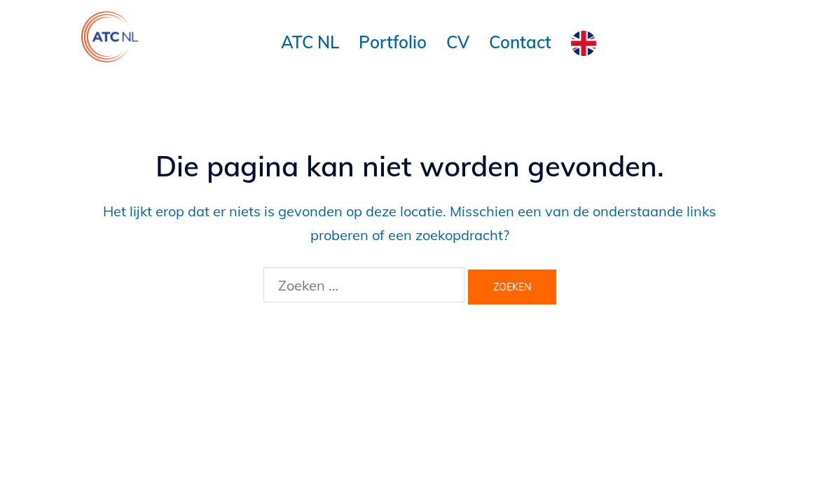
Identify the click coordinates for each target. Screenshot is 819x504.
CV (458, 42)
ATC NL (310, 42)
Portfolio (393, 42)
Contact (520, 42)
